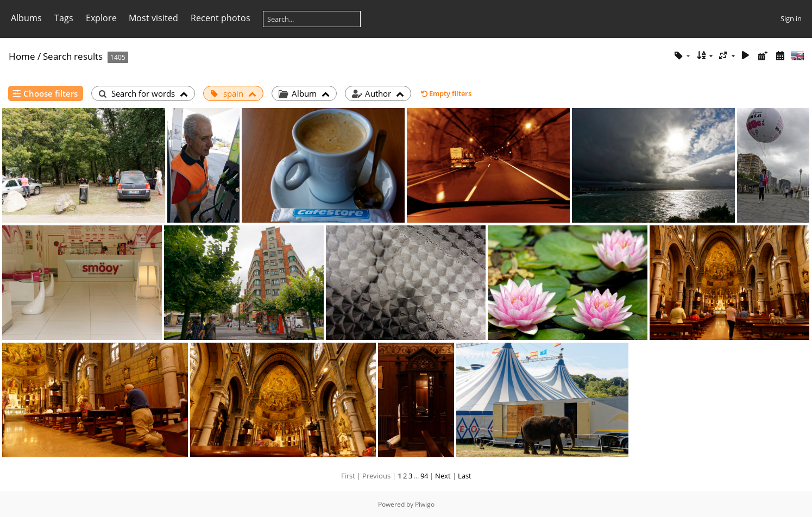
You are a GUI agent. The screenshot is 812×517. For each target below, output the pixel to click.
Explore (101, 18)
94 (424, 476)
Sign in (791, 18)
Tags (64, 18)
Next (443, 476)
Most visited (153, 18)
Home (22, 56)
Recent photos (221, 18)
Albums (26, 18)
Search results (73, 56)
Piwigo (425, 504)
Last (465, 476)
